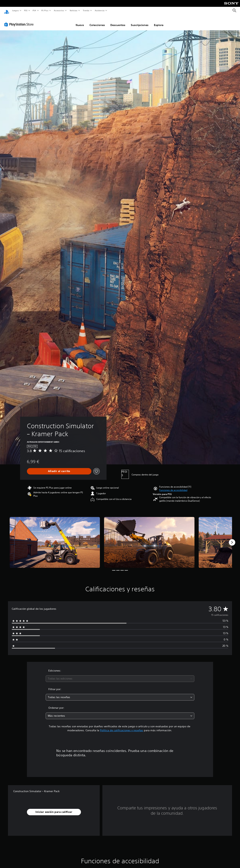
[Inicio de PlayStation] (7, 11)
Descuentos (118, 21)
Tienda (86, 10)
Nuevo (80, 21)
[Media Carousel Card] (55, 539)
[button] (173, 487)
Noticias (74, 10)
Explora (159, 21)
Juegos (15, 10)
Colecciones (97, 21)
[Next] (232, 539)
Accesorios (59, 10)
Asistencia (100, 10)
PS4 (35, 10)
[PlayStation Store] (20, 21)
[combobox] (120, 675)
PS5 (26, 10)
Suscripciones (140, 21)
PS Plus (45, 10)
